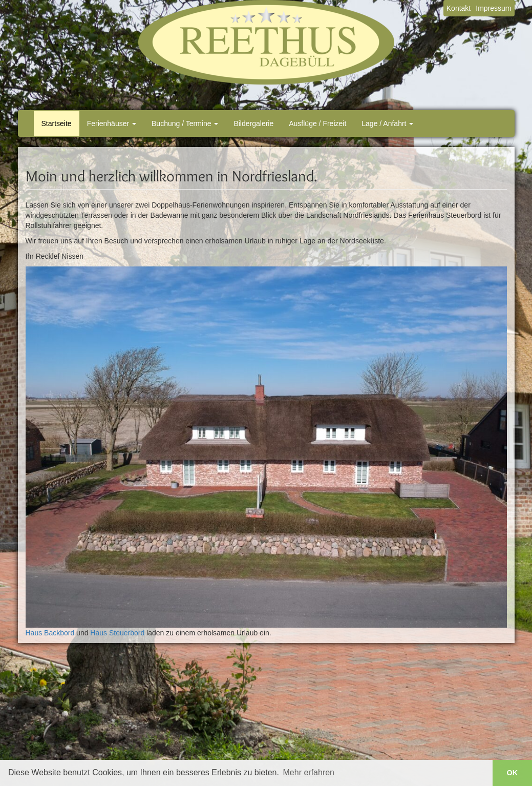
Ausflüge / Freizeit (317, 123)
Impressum (493, 8)
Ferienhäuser (112, 123)
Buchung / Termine (185, 123)
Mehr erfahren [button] (309, 772)
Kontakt (459, 8)
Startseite (57, 123)
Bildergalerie (253, 123)
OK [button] (513, 773)
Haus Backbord (50, 633)
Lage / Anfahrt (387, 123)
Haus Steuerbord (117, 633)
